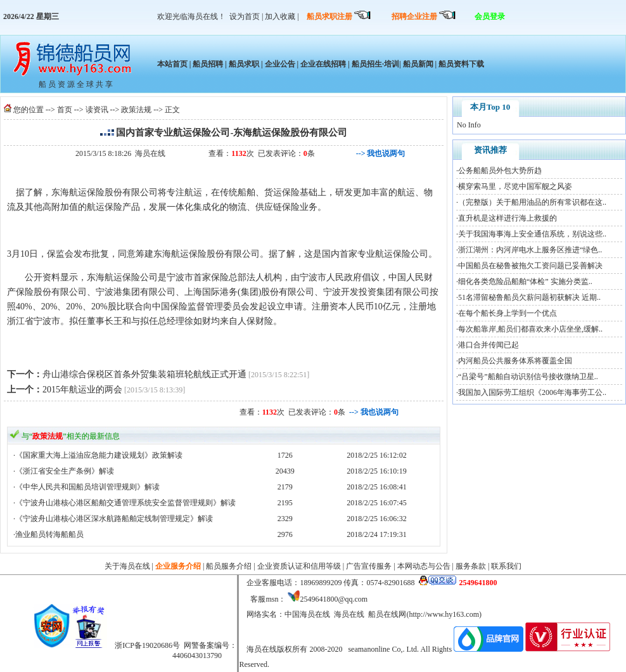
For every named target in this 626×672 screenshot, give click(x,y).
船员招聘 (208, 64)
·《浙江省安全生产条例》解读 (64, 471)
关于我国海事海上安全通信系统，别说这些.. (532, 234)
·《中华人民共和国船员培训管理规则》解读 (86, 487)
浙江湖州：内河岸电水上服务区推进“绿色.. (530, 250)
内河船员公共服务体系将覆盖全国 (515, 361)
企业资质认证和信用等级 (299, 566)
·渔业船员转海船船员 (48, 534)
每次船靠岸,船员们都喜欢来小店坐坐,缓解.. (530, 329)
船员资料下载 (460, 64)
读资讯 (97, 110)
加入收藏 (280, 16)
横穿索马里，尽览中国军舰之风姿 (515, 186)
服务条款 (471, 566)
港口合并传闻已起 (489, 345)
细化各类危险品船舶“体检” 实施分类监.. (525, 281)
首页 (65, 110)
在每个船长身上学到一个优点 (508, 313)
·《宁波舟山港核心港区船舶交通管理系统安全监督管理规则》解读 (125, 503)
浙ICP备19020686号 (147, 645)
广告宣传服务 (369, 566)
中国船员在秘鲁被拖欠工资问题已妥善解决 (530, 266)
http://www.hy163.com (444, 614)
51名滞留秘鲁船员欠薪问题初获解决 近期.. (529, 297)
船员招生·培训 (375, 64)
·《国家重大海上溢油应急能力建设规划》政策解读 (98, 455)
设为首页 (245, 16)
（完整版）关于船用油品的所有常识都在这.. (532, 202)
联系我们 (506, 566)
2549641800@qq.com (334, 599)
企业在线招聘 (323, 64)
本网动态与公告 (424, 566)
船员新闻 (418, 64)
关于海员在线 (127, 566)
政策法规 (136, 110)
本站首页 (172, 64)
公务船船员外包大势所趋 (500, 171)
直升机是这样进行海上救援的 (508, 218)
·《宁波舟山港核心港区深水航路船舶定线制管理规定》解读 (113, 519)
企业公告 (280, 64)
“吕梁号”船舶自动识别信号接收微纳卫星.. (528, 377)
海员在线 (150, 153)
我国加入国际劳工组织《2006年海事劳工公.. (532, 392)
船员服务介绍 (229, 566)
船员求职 (244, 64)
